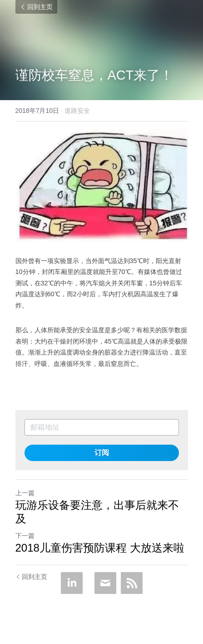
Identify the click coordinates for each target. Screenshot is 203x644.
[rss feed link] (132, 583)
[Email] (105, 583)
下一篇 (25, 536)
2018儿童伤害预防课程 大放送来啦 (100, 548)
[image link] (102, 185)
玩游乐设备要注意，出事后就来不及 (97, 512)
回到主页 (36, 7)
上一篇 (25, 493)
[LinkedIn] (72, 583)
